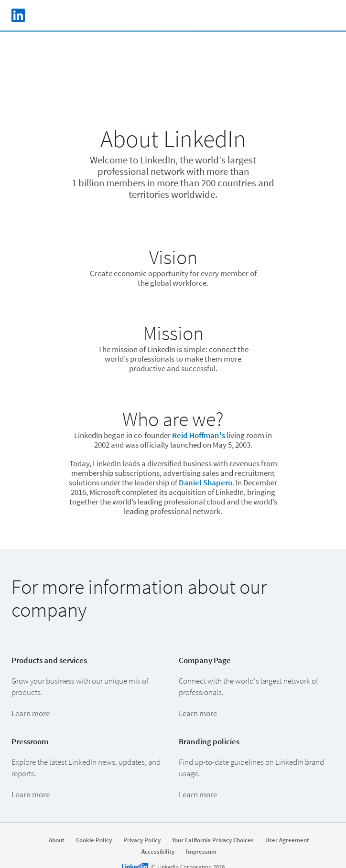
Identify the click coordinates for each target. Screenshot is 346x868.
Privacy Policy (142, 840)
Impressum (201, 852)
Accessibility (158, 852)
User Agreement (287, 840)
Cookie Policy (94, 840)
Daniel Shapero (205, 482)
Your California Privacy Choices (213, 840)
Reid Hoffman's (199, 435)
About (57, 840)
